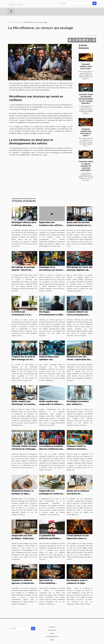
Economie (18, 22)
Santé (52, 633)
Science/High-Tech (52, 637)
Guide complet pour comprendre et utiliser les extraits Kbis (52, 404)
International (52, 630)
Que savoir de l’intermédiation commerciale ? (47, 583)
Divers (52, 640)
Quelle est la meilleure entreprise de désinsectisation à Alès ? (79, 494)
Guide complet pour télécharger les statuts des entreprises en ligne (23, 404)
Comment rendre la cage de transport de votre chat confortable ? (86, 166)
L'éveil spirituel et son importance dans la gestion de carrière (78, 538)
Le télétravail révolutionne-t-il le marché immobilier (21, 315)
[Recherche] (75, 3)
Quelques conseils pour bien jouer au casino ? (86, 132)
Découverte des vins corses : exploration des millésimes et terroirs (79, 359)
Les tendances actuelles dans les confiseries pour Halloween (51, 449)
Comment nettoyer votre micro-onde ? (86, 66)
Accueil (10, 22)
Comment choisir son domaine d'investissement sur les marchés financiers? (86, 99)
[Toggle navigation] (11, 11)
